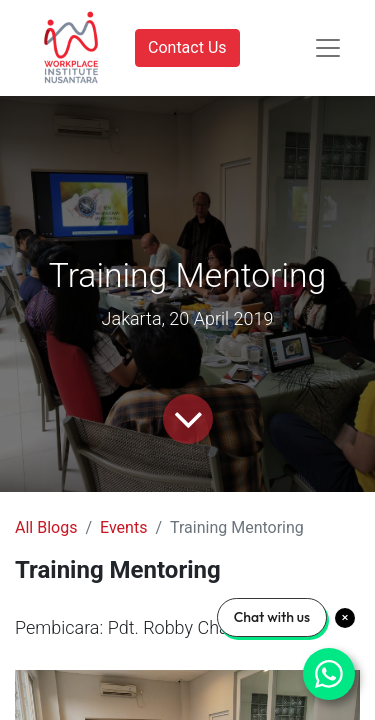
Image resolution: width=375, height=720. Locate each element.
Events (123, 527)
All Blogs (46, 527)
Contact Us (187, 47)
